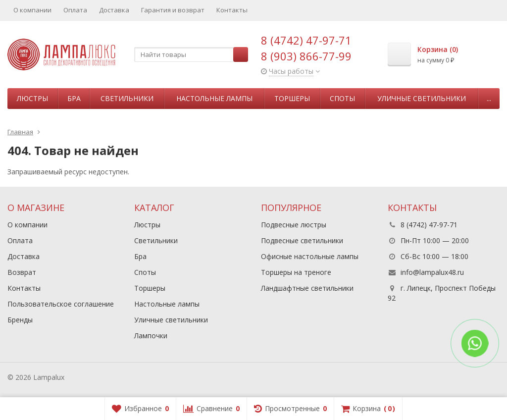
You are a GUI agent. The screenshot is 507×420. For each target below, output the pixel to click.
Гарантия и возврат (173, 10)
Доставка (114, 10)
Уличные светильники (422, 98)
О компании (32, 10)
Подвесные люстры (294, 225)
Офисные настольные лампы (310, 256)
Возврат (22, 272)
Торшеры (292, 98)
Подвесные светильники (302, 240)
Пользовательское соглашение (61, 304)
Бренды (20, 320)
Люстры (32, 98)
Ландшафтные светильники (307, 288)
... (489, 98)
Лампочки (151, 336)
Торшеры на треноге (296, 272)
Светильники (127, 98)
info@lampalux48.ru (432, 272)
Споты (342, 98)
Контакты (232, 10)
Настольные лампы (214, 98)
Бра (74, 98)
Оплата (75, 10)
